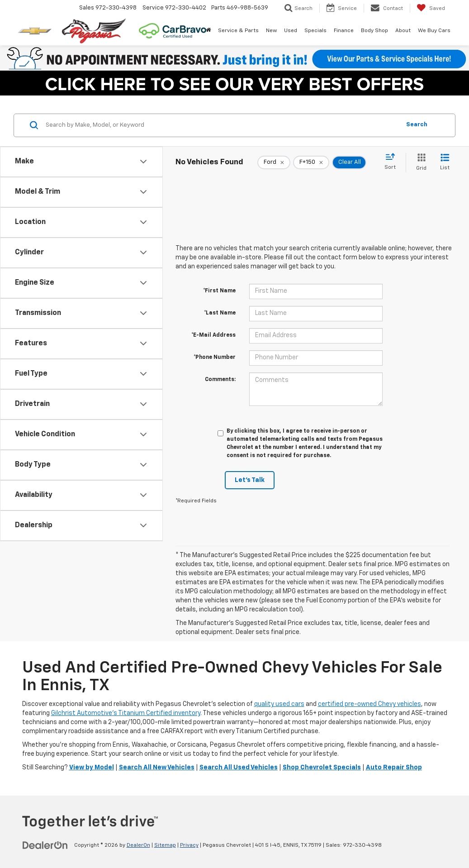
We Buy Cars (434, 31)
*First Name (219, 291)
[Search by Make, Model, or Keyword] (222, 125)
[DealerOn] (45, 845)
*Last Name (220, 313)
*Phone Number (215, 358)
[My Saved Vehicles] (431, 8)
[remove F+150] (311, 162)
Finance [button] (344, 31)
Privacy (189, 845)
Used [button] (291, 31)
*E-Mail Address (213, 335)
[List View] (445, 163)
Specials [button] (315, 31)
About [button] (403, 31)
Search (417, 125)
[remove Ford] (274, 162)
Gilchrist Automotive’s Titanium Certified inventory (126, 713)
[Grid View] (419, 163)
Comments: (220, 380)
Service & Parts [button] (238, 31)
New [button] (271, 31)
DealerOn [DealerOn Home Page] (138, 845)
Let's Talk (250, 480)
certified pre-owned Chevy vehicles (370, 704)
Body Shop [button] (374, 31)
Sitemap (165, 845)
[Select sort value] (393, 162)
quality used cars (279, 704)
